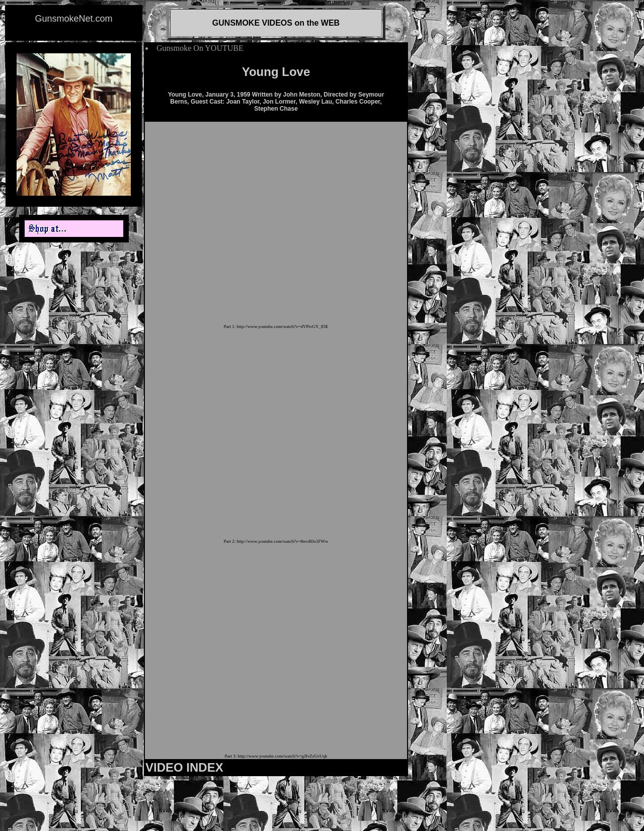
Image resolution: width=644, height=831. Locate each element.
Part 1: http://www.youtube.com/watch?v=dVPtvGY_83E (276, 326)
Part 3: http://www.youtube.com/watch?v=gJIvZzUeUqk (276, 756)
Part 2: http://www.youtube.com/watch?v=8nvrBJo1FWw (276, 541)
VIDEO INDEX (184, 767)
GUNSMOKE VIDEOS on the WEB (276, 23)
